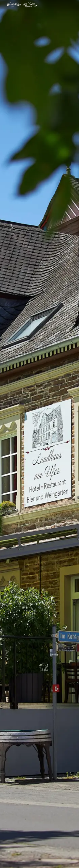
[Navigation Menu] (71, 5)
